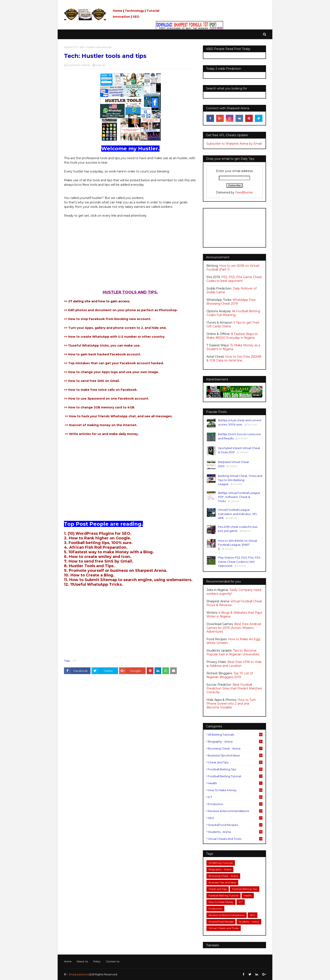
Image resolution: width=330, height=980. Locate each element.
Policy (97, 961)
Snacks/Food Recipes (235, 825)
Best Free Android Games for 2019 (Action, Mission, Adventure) (234, 628)
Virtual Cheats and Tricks (235, 839)
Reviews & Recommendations (235, 811)
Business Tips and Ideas (235, 755)
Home (118, 11)
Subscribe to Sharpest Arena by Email (234, 144)
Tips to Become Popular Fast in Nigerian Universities (233, 652)
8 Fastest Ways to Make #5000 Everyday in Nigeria (232, 336)
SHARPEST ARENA (79, 65)
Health (235, 783)
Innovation (121, 17)
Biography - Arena (235, 741)
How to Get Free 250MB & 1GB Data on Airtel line (234, 359)
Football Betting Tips (235, 769)
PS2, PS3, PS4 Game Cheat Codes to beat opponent (234, 279)
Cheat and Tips (235, 762)
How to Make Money (235, 790)
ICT (75, 47)
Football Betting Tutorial (235, 776)
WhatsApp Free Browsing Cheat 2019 (231, 302)
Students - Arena (235, 832)
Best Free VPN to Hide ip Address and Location (234, 664)
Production (235, 804)
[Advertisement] (130, 256)
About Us (82, 961)
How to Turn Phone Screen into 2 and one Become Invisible (231, 704)
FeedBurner (244, 192)
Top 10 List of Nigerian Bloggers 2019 (230, 675)
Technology (134, 11)
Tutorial (153, 11)
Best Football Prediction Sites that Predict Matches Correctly (234, 688)
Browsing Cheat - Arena (235, 748)
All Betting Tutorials (235, 735)
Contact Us (113, 961)
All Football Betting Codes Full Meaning (233, 313)
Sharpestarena (79, 974)
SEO (136, 17)
